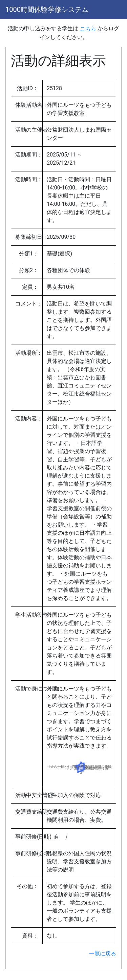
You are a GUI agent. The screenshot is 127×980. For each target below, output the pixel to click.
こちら (88, 29)
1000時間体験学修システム (47, 10)
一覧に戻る (103, 954)
